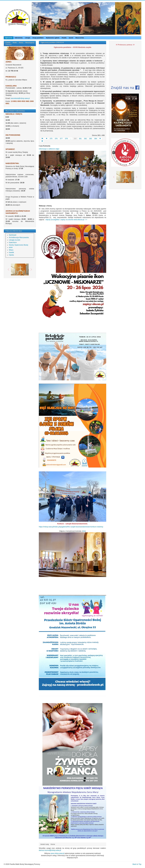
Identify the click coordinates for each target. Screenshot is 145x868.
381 (80, 139)
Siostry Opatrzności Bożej (18, 245)
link (84, 531)
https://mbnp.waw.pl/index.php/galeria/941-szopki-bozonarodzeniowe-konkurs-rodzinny (71, 527)
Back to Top (137, 864)
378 (66, 139)
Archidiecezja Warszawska (19, 237)
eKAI (11, 247)
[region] (20, 269)
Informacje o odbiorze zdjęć (49, 149)
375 (51, 139)
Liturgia (28, 38)
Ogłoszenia (9, 38)
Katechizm (13, 242)
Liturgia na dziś (15, 240)
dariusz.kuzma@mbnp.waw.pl (50, 850)
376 (56, 139)
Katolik (11, 252)
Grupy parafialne (38, 38)
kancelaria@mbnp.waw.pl (20, 98)
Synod (71, 38)
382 (85, 139)
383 (91, 139)
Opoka (11, 255)
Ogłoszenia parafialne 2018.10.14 (52, 42)
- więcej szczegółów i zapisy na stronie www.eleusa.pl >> (66, 220)
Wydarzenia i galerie (53, 38)
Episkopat (13, 235)
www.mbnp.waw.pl (57, 853)
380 (75, 139)
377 (61, 139)
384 (96, 139)
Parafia (64, 38)
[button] (8, 269)
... (71, 139)
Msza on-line (80, 38)
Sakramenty (19, 38)
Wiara (11, 250)
